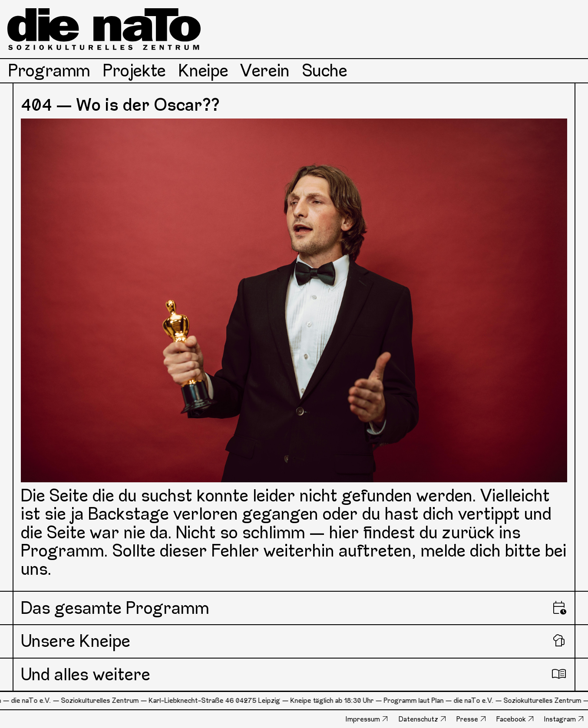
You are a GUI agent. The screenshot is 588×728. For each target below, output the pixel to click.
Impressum (363, 719)
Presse (467, 719)
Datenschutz (418, 719)
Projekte (134, 71)
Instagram (560, 719)
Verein (265, 71)
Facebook (511, 719)
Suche (325, 71)
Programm (49, 71)
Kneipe (203, 71)
